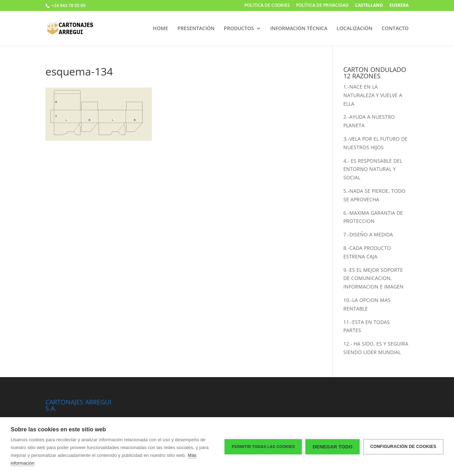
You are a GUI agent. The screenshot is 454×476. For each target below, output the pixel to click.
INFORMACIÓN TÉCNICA (299, 29)
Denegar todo (332, 447)
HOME (160, 29)
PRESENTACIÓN (196, 29)
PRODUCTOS (239, 29)
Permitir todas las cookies (263, 447)
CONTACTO (395, 29)
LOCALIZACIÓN (355, 29)
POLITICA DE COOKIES (267, 6)
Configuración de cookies (403, 447)
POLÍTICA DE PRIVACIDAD (322, 6)
